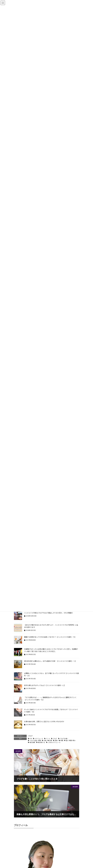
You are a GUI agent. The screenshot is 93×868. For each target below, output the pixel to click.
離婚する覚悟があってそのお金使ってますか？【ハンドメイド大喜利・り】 (50, 637)
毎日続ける (41, 742)
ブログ (30, 736)
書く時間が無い (71, 740)
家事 (51, 740)
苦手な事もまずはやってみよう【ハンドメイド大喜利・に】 (45, 685)
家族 (56, 740)
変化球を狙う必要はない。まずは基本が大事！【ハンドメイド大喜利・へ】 (50, 661)
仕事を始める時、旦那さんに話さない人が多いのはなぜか (44, 722)
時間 (62, 740)
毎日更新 (32, 742)
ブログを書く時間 (35, 740)
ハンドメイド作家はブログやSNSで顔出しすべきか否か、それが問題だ (48, 613)
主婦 (45, 740)
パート (48, 739)
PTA (31, 739)
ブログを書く (64, 739)
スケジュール (39, 739)
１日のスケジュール (54, 742)
